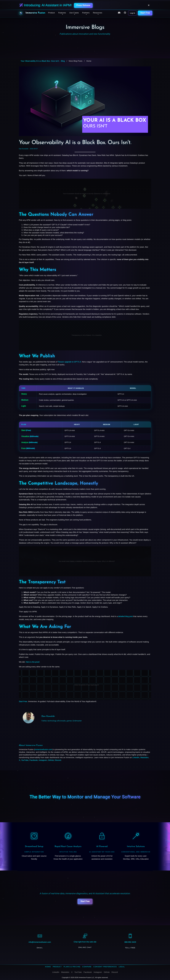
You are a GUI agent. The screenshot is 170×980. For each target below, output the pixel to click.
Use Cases (74, 13)
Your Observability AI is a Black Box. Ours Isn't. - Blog (43, 61)
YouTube (25, 760)
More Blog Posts (76, 61)
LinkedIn (136, 758)
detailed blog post (125, 616)
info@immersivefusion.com (40, 942)
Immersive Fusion (35, 13)
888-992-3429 (130, 942)
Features (62, 13)
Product (51, 13)
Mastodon (144, 758)
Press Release (83, 5)
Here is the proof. (33, 662)
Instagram (43, 760)
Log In (133, 13)
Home (89, 61)
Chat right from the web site (85, 942)
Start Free (145, 13)
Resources (98, 13)
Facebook (34, 760)
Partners (86, 13)
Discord (58, 760)
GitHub (51, 760)
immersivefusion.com (43, 750)
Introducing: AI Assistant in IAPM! (46, 5)
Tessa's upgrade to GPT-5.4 (69, 362)
